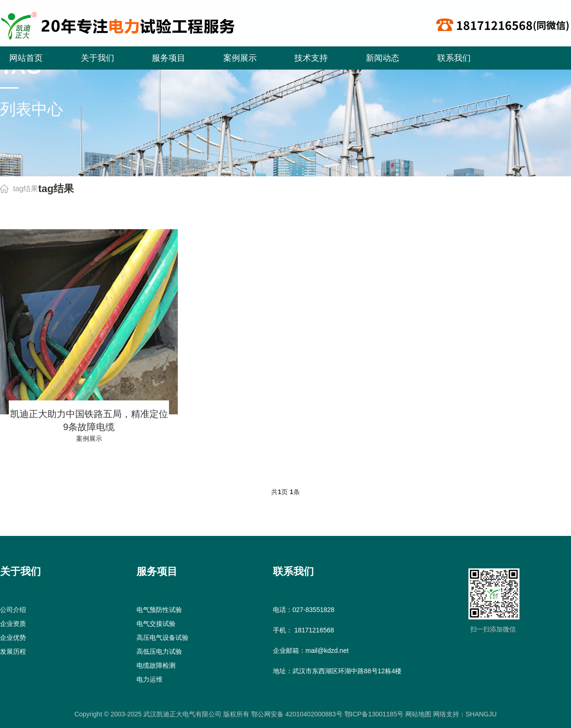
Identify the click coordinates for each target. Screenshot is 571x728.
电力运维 (149, 679)
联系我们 (454, 58)
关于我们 (97, 58)
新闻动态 (383, 58)
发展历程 (13, 651)
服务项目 (169, 58)
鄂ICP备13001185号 (374, 714)
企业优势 (13, 638)
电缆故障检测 (156, 665)
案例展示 (240, 58)
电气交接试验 (156, 624)
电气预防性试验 (159, 610)
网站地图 (417, 714)
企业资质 (13, 624)
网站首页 (26, 58)
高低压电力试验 (159, 651)
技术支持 (311, 58)
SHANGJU (481, 714)
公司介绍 (13, 610)
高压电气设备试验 (162, 638)
